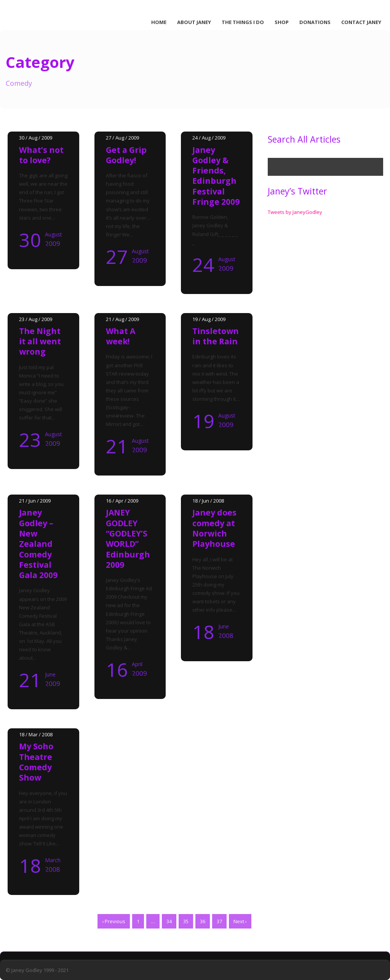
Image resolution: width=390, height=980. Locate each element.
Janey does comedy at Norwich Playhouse (214, 528)
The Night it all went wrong (40, 341)
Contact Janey (361, 22)
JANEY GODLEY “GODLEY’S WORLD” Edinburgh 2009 (128, 538)
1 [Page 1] (138, 921)
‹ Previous (114, 921)
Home (159, 22)
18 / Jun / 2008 (208, 501)
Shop (282, 22)
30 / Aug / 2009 (36, 138)
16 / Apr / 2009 (122, 501)
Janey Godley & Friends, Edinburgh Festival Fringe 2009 (216, 176)
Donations (315, 22)
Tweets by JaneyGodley (295, 212)
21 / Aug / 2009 (122, 319)
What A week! (121, 336)
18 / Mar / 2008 (36, 734)
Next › (240, 921)
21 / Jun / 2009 (35, 501)
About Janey (194, 22)
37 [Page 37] (219, 921)
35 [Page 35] (186, 921)
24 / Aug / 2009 (209, 138)
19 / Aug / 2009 (209, 319)
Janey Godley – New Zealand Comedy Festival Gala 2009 (38, 544)
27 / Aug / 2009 (122, 138)
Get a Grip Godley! (126, 155)
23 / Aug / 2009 (36, 319)
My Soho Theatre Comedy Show (36, 762)
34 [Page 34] (169, 921)
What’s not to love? (41, 155)
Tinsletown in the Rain (216, 336)
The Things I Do (243, 22)
